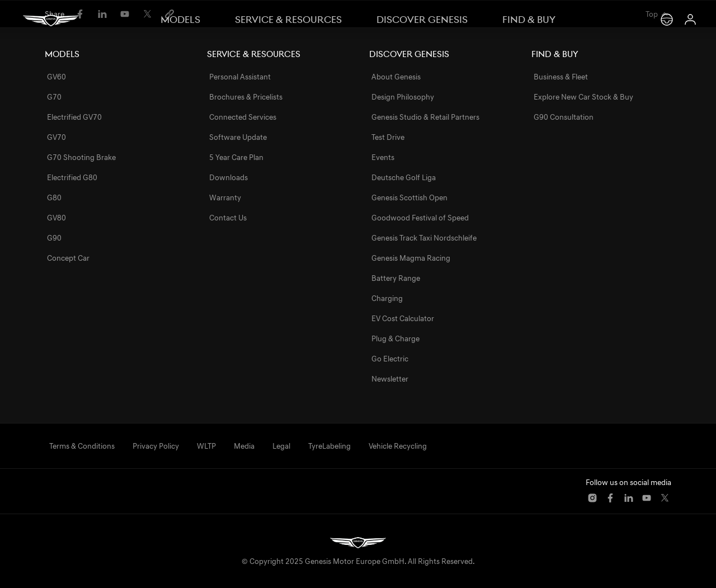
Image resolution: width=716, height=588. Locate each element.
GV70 (56, 137)
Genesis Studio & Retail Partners (425, 117)
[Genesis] (51, 20)
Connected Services (243, 117)
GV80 (56, 218)
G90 (54, 238)
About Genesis (396, 77)
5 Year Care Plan (236, 157)
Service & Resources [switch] (288, 20)
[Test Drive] (667, 20)
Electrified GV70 (74, 117)
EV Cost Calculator (403, 318)
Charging (387, 298)
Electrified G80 (72, 177)
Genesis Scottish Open (409, 197)
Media (244, 446)
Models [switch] (180, 20)
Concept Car (68, 258)
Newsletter (390, 379)
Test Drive (388, 137)
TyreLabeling (329, 446)
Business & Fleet (561, 77)
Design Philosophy (403, 97)
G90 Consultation (564, 117)
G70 (54, 97)
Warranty (225, 197)
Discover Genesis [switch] (422, 20)
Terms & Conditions (82, 446)
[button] (592, 498)
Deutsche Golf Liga (404, 177)
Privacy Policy (156, 446)
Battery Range (396, 278)
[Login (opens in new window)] (690, 20)
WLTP (206, 446)
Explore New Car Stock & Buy (583, 97)
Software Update (238, 137)
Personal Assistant (240, 77)
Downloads (229, 177)
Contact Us (228, 218)
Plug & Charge (395, 338)
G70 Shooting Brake (81, 157)
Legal (281, 446)
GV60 (56, 77)
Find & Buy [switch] (529, 20)
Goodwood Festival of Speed (420, 218)
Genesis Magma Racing (411, 258)
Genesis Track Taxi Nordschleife (424, 238)
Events (383, 157)
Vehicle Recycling (398, 446)
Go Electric (390, 359)
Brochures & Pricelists (246, 97)
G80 (54, 197)
